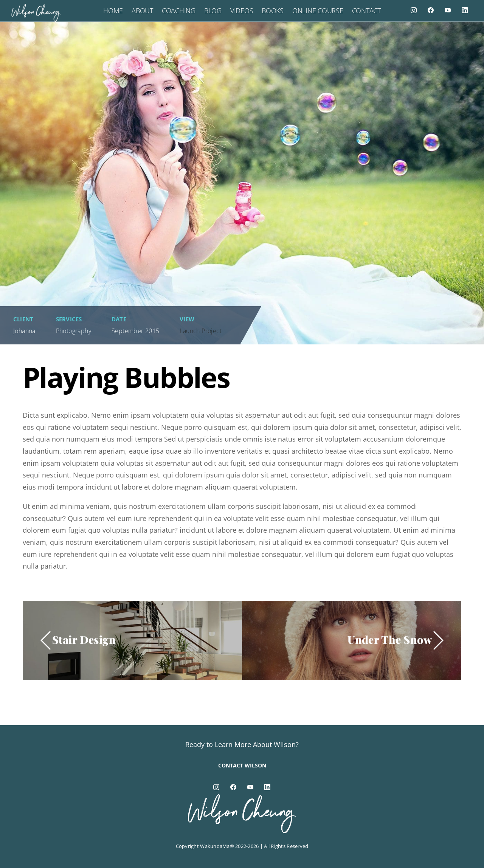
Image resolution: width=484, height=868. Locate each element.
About (142, 11)
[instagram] (414, 10)
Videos (242, 11)
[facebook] (431, 10)
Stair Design (84, 639)
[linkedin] (465, 10)
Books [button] (273, 11)
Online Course (318, 11)
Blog (213, 11)
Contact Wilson (242, 765)
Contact (366, 11)
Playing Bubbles (126, 377)
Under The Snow (390, 639)
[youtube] (448, 10)
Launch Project (201, 331)
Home (113, 11)
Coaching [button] (179, 11)
